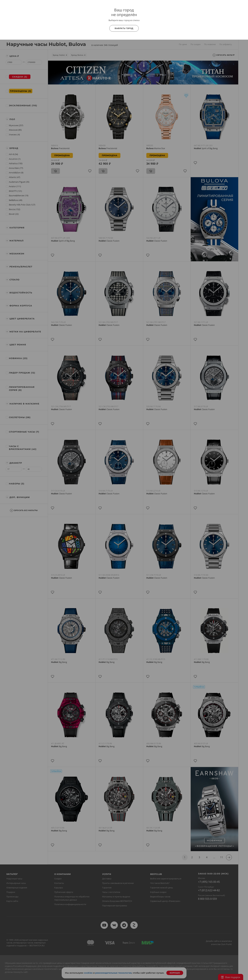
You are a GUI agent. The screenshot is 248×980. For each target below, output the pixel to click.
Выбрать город (124, 28)
